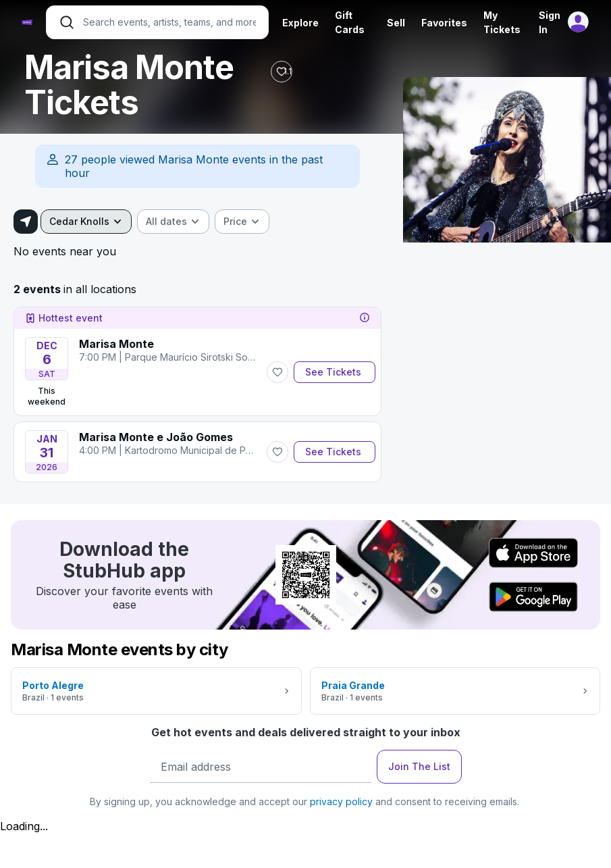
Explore (300, 23)
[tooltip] (365, 318)
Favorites (444, 23)
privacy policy (341, 801)
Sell (396, 23)
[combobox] (86, 222)
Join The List (419, 766)
